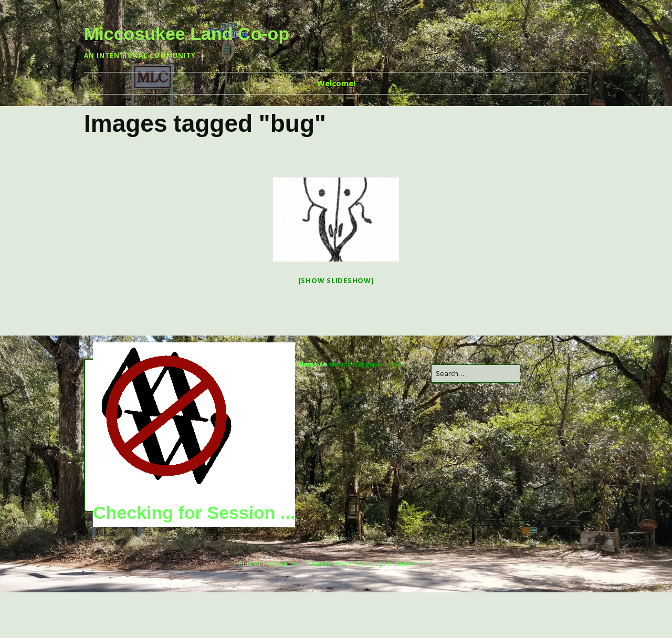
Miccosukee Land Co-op (187, 34)
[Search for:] (476, 374)
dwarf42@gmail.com (365, 364)
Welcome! (336, 83)
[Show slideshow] (336, 280)
